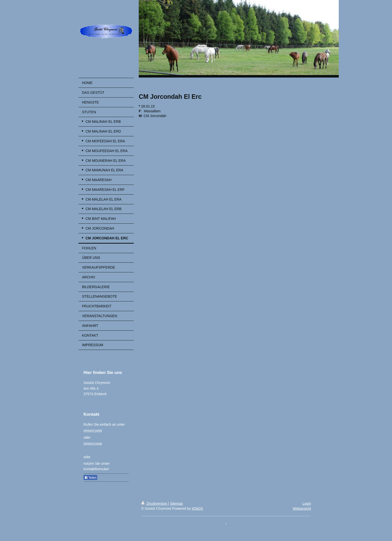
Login (307, 503)
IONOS (197, 508)
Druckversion (155, 503)
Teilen (90, 478)
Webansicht (302, 508)
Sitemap (176, 503)
